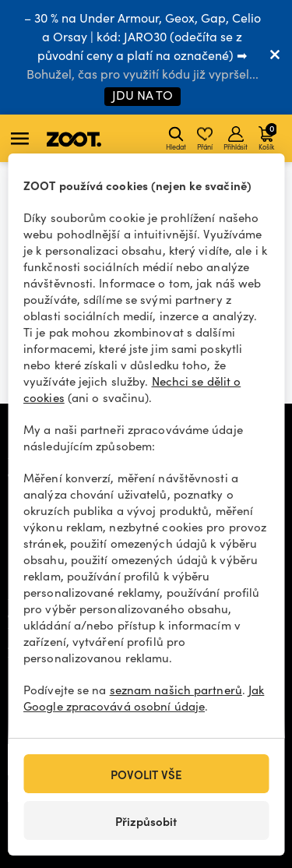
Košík (267, 136)
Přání (205, 139)
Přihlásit (236, 139)
